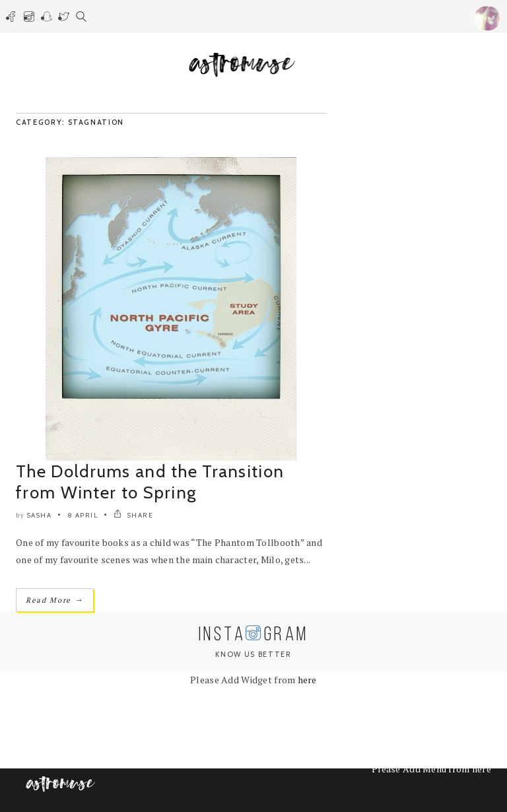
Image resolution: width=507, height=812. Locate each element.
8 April (83, 515)
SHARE (134, 515)
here (307, 680)
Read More (55, 600)
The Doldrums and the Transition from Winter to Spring (150, 482)
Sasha (40, 515)
